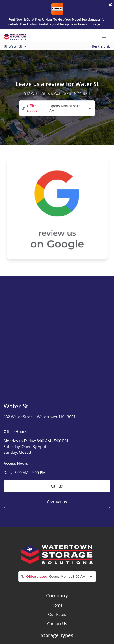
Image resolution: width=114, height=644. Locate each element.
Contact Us (57, 624)
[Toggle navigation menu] (106, 36)
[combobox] (57, 108)
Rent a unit (101, 46)
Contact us (57, 502)
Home (57, 605)
